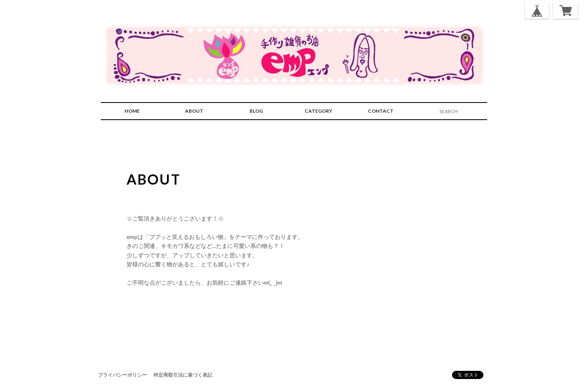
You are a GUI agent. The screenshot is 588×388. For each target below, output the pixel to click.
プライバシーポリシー (122, 375)
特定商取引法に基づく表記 (183, 375)
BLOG (256, 111)
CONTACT (381, 111)
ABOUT (194, 111)
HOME (132, 111)
